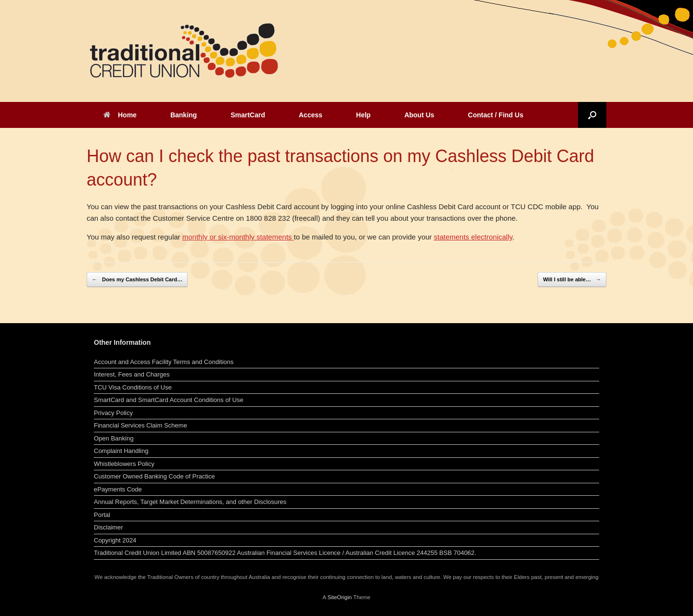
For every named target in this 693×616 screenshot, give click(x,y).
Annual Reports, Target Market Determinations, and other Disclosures (190, 502)
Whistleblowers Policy (124, 464)
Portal (102, 515)
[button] (592, 115)
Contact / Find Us (495, 115)
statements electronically (473, 237)
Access (311, 115)
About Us (419, 115)
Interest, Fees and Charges (132, 374)
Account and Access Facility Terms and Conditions (164, 362)
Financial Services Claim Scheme (141, 425)
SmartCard (248, 115)
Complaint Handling (121, 451)
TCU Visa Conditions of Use (133, 387)
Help (363, 115)
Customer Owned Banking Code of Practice (154, 476)
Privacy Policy (113, 413)
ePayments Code (118, 489)
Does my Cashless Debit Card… (137, 280)
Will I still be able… (572, 280)
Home (120, 115)
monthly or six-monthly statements (238, 237)
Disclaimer (109, 527)
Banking (184, 115)
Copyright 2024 (115, 540)
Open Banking (114, 438)
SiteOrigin (340, 597)
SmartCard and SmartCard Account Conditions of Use (169, 400)
